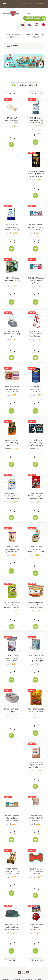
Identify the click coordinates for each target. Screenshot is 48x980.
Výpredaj (33, 85)
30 (6, 93)
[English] (43, 25)
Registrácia (40, 4)
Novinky (22, 85)
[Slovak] (23, 25)
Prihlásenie (26, 4)
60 (10, 93)
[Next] (42, 93)
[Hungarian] (37, 25)
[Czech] (30, 25)
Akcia (13, 85)
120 (14, 93)
